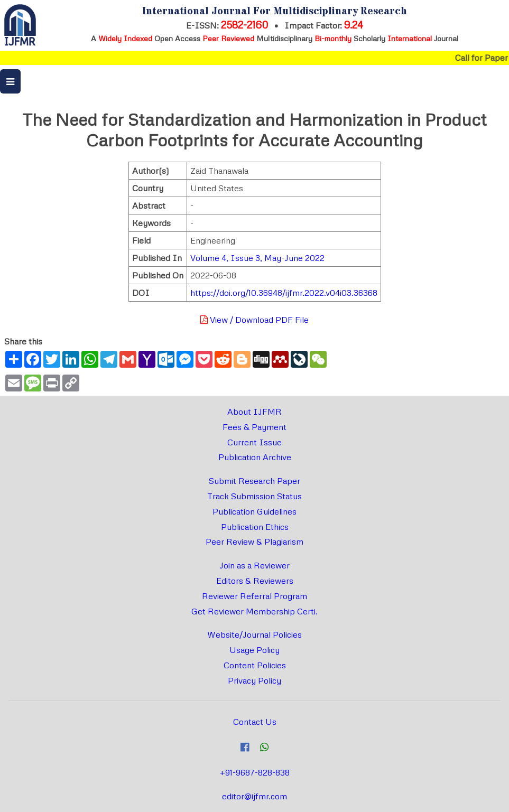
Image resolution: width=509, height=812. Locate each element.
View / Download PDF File (254, 320)
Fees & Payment (254, 427)
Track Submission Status (254, 496)
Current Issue (254, 442)
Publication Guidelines (254, 511)
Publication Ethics (255, 527)
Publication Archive (255, 457)
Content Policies (255, 665)
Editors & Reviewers (255, 581)
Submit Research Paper (254, 481)
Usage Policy (254, 650)
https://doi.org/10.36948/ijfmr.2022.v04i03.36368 (284, 293)
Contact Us (255, 722)
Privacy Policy (254, 680)
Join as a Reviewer (254, 565)
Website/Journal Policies (254, 634)
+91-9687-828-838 (255, 772)
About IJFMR (254, 412)
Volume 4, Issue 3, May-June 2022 (257, 258)
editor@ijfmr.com (254, 796)
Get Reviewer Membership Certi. (254, 611)
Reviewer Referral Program (254, 596)
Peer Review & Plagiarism (254, 542)
